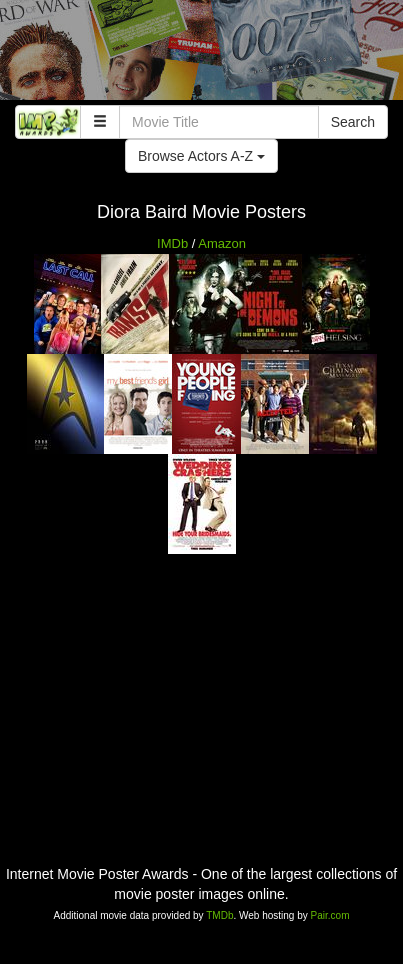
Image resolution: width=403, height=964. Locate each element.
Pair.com (330, 915)
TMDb (219, 915)
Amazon (222, 243)
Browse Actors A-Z (201, 156)
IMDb (172, 243)
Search (353, 122)
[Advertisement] (201, 55)
